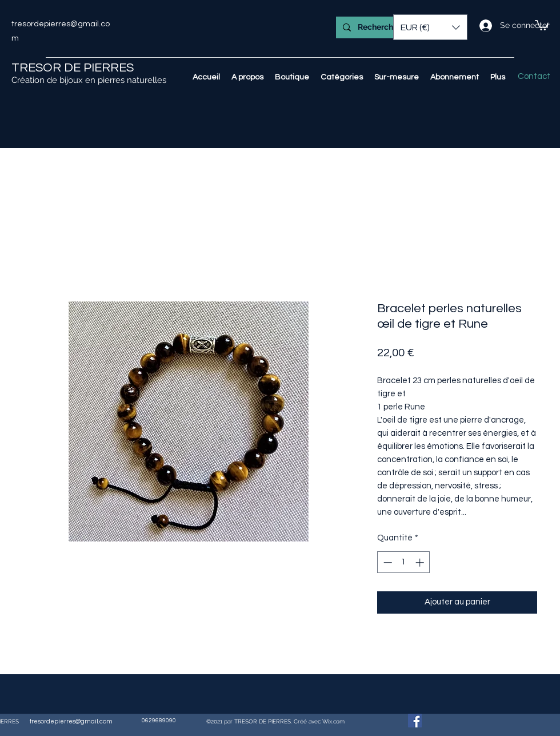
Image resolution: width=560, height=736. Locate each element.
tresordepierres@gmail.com (71, 721)
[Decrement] (387, 562)
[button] (542, 25)
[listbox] (430, 27)
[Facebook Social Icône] (415, 721)
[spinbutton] (404, 562)
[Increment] (421, 562)
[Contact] (534, 77)
